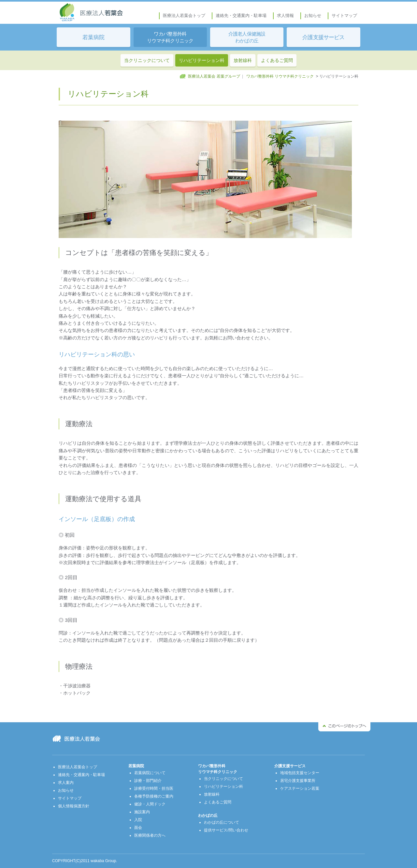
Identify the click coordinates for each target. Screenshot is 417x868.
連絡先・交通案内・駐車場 (241, 15)
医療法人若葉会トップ (184, 15)
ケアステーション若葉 (300, 788)
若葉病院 (93, 37)
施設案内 (142, 812)
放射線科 (243, 60)
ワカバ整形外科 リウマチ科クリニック (170, 37)
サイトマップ (344, 15)
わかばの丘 (208, 816)
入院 (138, 820)
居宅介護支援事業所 (298, 781)
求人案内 (66, 783)
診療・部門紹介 (148, 781)
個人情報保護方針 (74, 806)
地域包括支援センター (300, 773)
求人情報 (285, 15)
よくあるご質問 (277, 60)
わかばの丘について (222, 822)
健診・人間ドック (150, 804)
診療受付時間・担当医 (154, 788)
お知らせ (313, 15)
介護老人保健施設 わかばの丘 (247, 37)
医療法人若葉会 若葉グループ (214, 76)
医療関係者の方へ (150, 835)
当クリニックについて (147, 60)
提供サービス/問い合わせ (226, 830)
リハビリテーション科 (202, 60)
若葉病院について (150, 773)
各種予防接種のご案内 (154, 796)
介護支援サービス (323, 37)
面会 (138, 828)
